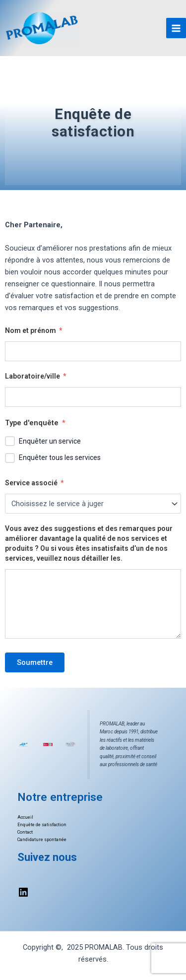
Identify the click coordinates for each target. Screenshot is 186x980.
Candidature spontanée (42, 840)
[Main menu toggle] (176, 28)
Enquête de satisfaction (42, 825)
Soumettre (35, 662)
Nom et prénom (33, 330)
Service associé (34, 483)
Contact (25, 832)
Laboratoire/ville (35, 376)
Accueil (25, 817)
